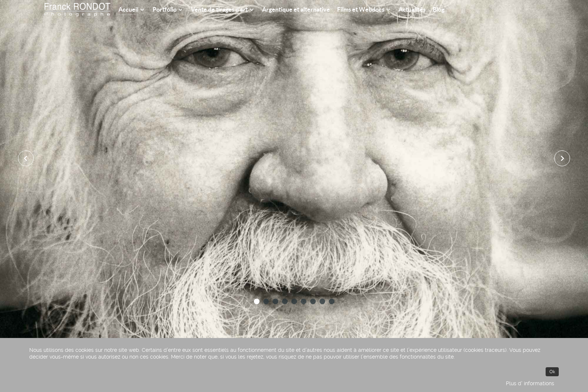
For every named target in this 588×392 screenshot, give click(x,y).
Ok (552, 372)
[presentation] (26, 158)
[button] (257, 301)
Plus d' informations (530, 383)
